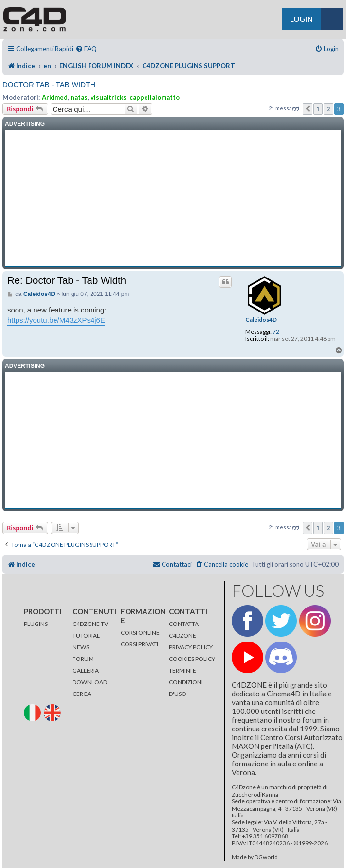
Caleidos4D (261, 320)
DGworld (266, 857)
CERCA (82, 694)
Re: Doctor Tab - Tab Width (67, 280)
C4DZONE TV (90, 624)
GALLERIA (86, 670)
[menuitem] (86, 49)
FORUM (83, 659)
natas (79, 97)
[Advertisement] (173, 198)
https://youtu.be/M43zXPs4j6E (56, 320)
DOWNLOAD (90, 682)
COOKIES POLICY (192, 659)
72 (276, 332)
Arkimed (55, 97)
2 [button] (328, 109)
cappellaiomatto (155, 97)
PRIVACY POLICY (191, 647)
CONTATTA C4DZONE (184, 630)
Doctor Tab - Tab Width (49, 84)
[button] (308, 109)
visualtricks (109, 97)
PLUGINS (36, 624)
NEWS (81, 647)
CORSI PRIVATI (139, 644)
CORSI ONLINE (140, 633)
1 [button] (318, 109)
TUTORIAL (86, 635)
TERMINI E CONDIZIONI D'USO (186, 682)
